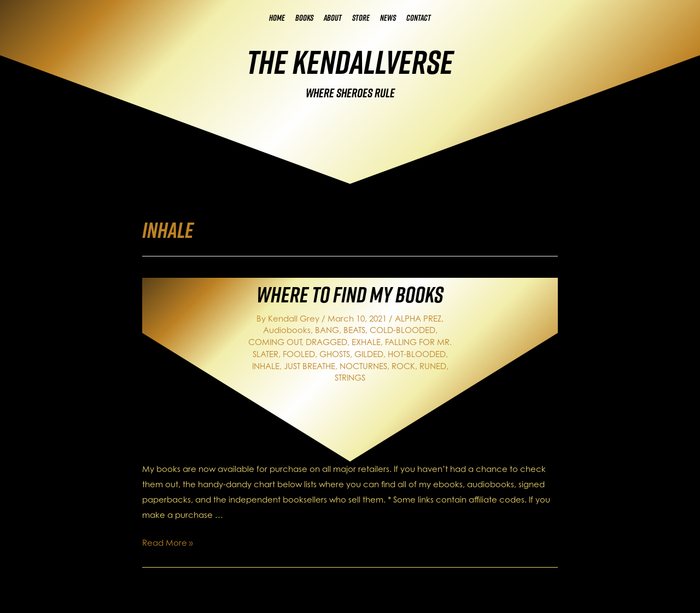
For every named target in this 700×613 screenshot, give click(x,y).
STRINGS (350, 378)
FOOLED (299, 354)
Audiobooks (287, 330)
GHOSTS (335, 354)
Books (304, 18)
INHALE (266, 366)
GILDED (369, 354)
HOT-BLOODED (417, 354)
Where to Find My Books (350, 294)
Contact (419, 18)
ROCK (403, 366)
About (333, 18)
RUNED (433, 366)
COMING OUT (275, 342)
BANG (327, 330)
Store (361, 18)
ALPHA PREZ (418, 319)
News (388, 18)
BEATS (354, 330)
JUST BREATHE (310, 366)
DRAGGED (326, 342)
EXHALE (366, 342)
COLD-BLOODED (402, 330)
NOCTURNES (363, 366)
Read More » (167, 543)
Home (277, 18)
